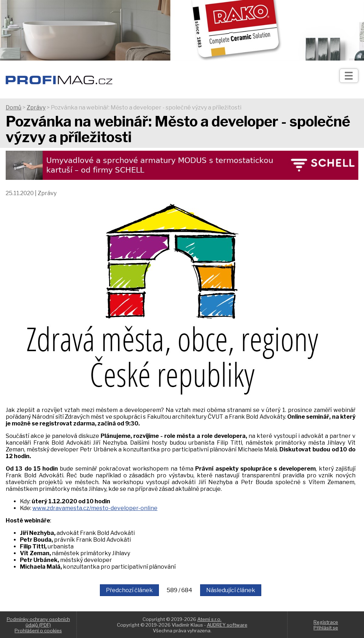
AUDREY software (227, 625)
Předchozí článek (129, 590)
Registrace (326, 622)
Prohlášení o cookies (38, 631)
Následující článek (231, 590)
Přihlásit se (326, 628)
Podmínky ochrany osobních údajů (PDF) (38, 622)
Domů (14, 108)
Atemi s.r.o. (209, 619)
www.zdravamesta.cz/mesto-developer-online (95, 508)
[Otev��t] (349, 76)
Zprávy (36, 108)
